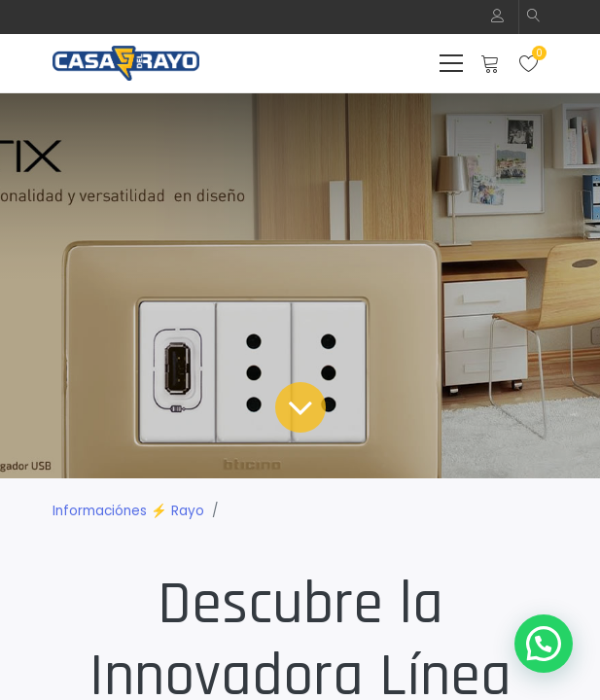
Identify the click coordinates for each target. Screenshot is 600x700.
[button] (534, 17)
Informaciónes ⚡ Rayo (128, 511)
